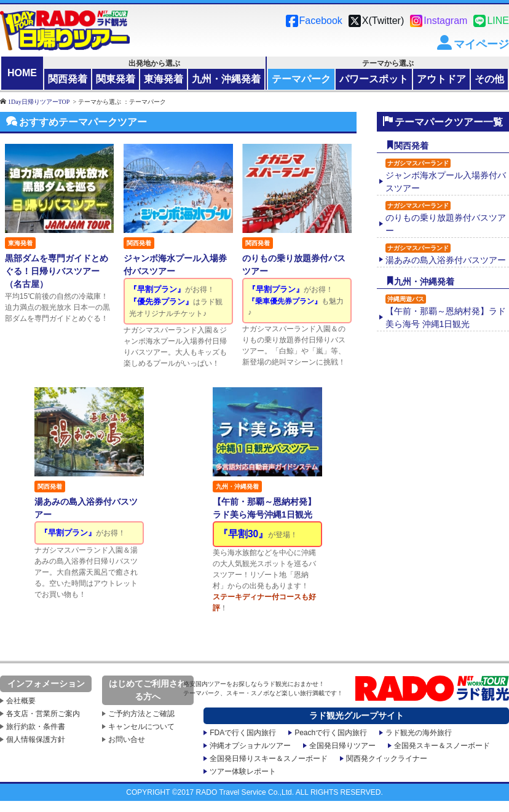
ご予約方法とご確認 (141, 710)
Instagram (445, 21)
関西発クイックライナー (387, 755)
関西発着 (68, 79)
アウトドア (441, 79)
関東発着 (116, 79)
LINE (498, 21)
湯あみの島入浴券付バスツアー (446, 254)
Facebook (321, 21)
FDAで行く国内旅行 (243, 729)
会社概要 (21, 697)
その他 (489, 79)
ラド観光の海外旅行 (419, 729)
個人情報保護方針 (36, 736)
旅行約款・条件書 (36, 723)
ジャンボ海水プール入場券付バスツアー (446, 176)
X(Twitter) (383, 21)
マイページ (481, 44)
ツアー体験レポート (243, 768)
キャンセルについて (141, 723)
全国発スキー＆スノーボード (442, 742)
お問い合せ (127, 736)
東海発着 (164, 79)
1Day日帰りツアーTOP (39, 101)
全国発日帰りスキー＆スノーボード (269, 755)
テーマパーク (301, 79)
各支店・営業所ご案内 (43, 710)
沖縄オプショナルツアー (250, 742)
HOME (22, 73)
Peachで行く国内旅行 (331, 729)
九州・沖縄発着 (226, 79)
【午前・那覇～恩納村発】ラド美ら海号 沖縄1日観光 (446, 312)
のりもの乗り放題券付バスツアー (446, 218)
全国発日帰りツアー (342, 742)
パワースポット (374, 79)
